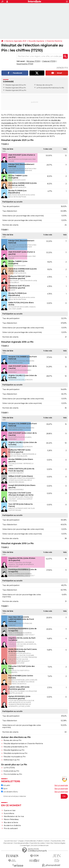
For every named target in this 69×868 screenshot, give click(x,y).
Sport (4, 789)
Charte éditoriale (30, 841)
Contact (47, 841)
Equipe (21, 841)
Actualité (6, 785)
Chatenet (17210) (49, 61)
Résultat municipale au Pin (15, 757)
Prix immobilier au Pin (13, 774)
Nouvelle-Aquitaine (36, 41)
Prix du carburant (11, 828)
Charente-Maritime (54, 41)
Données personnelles (21, 843)
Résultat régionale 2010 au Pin (16, 90)
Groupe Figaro (25, 846)
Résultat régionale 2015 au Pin (16, 88)
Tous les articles (56, 841)
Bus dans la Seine (11, 822)
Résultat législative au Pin (14, 750)
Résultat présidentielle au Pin (16, 747)
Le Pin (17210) (9, 768)
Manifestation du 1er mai (14, 816)
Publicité (40, 841)
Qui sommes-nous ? (11, 841)
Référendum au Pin (12, 760)
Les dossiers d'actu (9, 792)
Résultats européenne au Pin (15, 753)
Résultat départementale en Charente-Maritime (23, 744)
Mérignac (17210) (33, 61)
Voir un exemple (61, 785)
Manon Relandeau (11, 819)
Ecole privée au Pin (11, 771)
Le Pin (39, 88)
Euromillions (9, 813)
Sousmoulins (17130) (25, 64)
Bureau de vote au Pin (13, 740)
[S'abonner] (34, 796)
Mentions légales (60, 843)
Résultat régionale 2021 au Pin (16, 85)
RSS (64, 841)
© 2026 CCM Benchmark (40, 846)
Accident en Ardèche (12, 825)
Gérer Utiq (50, 843)
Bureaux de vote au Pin (45, 85)
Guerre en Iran (10, 810)
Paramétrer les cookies (37, 843)
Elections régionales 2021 (16, 41)
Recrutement (8, 843)
